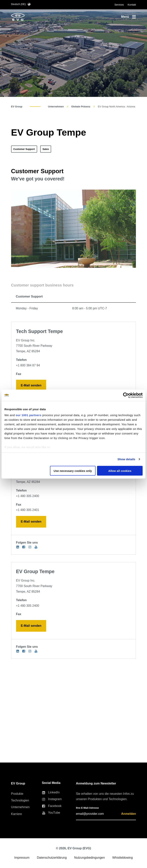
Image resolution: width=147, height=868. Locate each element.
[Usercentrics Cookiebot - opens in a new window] (126, 395)
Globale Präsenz (81, 107)
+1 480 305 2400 (28, 496)
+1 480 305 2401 (28, 510)
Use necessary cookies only (73, 471)
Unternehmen (56, 107)
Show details (126, 459)
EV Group (17, 107)
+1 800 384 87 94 (28, 365)
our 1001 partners (29, 415)
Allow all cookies (120, 471)
